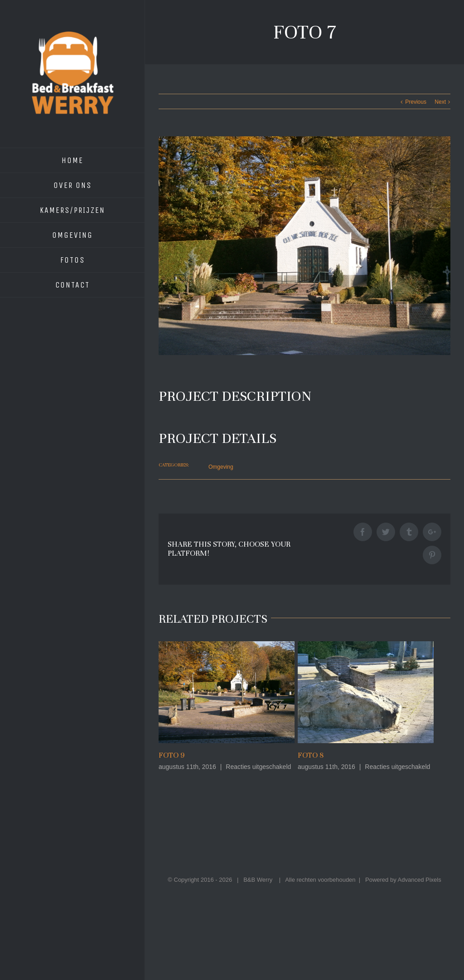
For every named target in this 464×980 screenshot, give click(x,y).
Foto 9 (172, 755)
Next (440, 102)
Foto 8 (311, 755)
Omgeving (221, 467)
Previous (416, 102)
